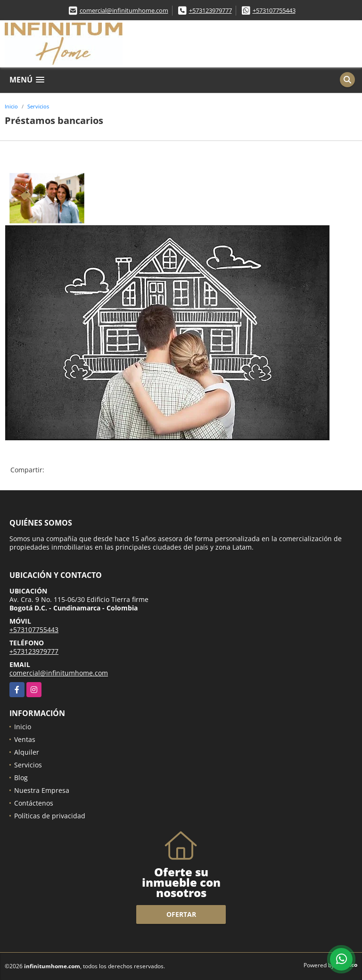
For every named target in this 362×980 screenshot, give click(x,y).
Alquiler (27, 752)
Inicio (11, 106)
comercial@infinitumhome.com (124, 10)
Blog (21, 778)
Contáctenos (34, 803)
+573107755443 (274, 10)
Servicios (38, 106)
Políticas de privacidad (50, 816)
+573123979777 (210, 10)
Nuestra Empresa (42, 790)
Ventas (25, 739)
